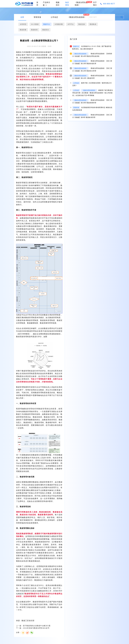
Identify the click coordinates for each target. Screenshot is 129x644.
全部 (22, 17)
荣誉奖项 (37, 17)
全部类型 (23, 24)
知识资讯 (67, 4)
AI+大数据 (35, 24)
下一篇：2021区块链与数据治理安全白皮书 (33, 628)
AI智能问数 (59, 24)
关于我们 (95, 4)
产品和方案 (47, 4)
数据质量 (23, 30)
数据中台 (47, 24)
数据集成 (93, 24)
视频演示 (58, 4)
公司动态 (54, 17)
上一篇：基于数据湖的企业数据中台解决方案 (33, 626)
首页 (37, 4)
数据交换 (82, 24)
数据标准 (34, 30)
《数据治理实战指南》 (77, 17)
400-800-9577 (109, 4)
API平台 (71, 24)
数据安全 (46, 30)
